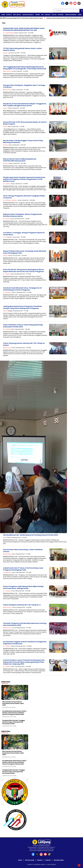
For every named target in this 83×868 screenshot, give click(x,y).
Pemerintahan (7, 554)
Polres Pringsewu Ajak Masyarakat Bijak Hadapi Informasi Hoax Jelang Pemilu (23, 587)
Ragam (5, 53)
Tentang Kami (29, 860)
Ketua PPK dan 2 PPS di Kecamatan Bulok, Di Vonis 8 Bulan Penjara (25, 123)
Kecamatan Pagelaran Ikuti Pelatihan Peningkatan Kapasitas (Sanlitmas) (25, 643)
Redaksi (40, 860)
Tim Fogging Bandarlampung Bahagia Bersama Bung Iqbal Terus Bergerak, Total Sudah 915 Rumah (25, 68)
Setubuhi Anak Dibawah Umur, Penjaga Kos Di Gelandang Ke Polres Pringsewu (22, 289)
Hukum (5, 127)
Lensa (80, 15)
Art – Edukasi (46, 15)
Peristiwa (5, 145)
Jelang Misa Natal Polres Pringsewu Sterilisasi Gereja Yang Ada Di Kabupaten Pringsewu (22, 307)
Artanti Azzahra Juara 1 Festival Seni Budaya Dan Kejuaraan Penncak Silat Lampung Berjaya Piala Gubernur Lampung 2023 (24, 662)
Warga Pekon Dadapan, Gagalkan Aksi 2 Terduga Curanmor (24, 86)
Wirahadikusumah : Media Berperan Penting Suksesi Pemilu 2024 (31, 535)
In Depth (9, 15)
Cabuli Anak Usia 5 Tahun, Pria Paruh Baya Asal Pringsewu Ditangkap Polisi (23, 569)
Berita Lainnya (7, 71)
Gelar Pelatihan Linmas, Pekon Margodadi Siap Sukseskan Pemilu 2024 (23, 326)
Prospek (61, 15)
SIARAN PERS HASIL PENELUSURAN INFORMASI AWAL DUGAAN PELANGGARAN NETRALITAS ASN (24, 29)
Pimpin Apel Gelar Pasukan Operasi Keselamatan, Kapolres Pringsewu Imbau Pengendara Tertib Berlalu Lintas (24, 179)
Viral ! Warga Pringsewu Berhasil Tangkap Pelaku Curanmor (24, 197)
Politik (54, 15)
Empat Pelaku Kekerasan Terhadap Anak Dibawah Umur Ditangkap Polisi (25, 252)
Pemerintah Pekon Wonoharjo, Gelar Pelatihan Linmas (23, 551)
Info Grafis (17, 15)
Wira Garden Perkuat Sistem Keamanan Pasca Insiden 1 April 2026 (13, 703)
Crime (5, 200)
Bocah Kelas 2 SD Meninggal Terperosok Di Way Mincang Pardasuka (23, 141)
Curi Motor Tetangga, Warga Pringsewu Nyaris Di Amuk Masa (24, 234)
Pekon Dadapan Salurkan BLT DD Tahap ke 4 (22, 605)
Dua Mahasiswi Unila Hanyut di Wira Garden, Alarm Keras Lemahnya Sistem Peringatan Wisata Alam (14, 713)
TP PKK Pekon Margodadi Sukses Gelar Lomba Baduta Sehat (22, 49)
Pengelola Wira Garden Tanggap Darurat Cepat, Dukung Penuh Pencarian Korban (14, 722)
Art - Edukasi (7, 33)
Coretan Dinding (71, 15)
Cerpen (38, 15)
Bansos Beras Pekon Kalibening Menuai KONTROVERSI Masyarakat (20, 160)
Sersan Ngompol (28, 15)
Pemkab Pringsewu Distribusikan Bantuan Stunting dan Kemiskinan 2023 (25, 624)
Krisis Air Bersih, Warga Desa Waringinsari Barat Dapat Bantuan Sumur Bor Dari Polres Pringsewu (24, 270)
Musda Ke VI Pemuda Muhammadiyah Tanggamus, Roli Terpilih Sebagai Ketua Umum (25, 105)
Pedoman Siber (59, 860)
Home (3, 15)
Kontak (48, 860)
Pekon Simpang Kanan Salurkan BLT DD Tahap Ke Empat (24, 344)
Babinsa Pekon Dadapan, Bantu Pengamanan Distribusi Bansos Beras (23, 215)
